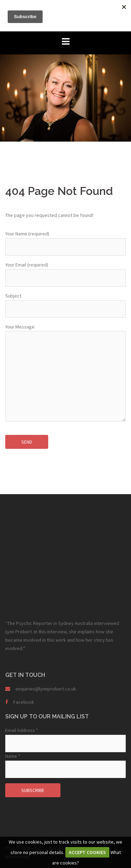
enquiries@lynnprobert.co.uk (46, 689)
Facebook (24, 702)
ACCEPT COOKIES (87, 852)
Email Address (22, 730)
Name (13, 756)
